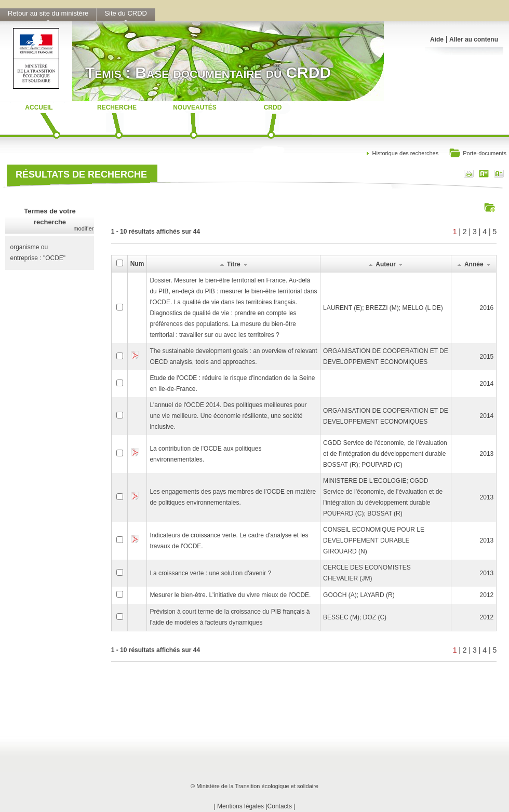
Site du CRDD (126, 13)
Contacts (280, 806)
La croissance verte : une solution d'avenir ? (210, 573)
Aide (437, 39)
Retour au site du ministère (48, 13)
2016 (487, 308)
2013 (487, 454)
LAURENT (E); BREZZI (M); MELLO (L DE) (383, 308)
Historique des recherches (405, 153)
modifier (83, 228)
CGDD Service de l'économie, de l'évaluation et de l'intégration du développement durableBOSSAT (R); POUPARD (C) (385, 454)
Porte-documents (478, 154)
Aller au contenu (474, 39)
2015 (487, 357)
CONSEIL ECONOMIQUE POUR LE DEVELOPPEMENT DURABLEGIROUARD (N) (374, 540)
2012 (487, 595)
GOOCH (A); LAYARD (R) (359, 595)
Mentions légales (240, 806)
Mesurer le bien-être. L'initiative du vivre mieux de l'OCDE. (230, 595)
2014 (487, 384)
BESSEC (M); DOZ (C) (355, 617)
